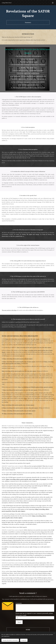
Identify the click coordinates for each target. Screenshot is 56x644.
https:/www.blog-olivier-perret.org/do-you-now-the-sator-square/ (23, 339)
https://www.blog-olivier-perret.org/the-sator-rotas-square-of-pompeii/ (26, 479)
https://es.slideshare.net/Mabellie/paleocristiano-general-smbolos (35, 387)
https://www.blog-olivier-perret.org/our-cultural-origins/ (18, 359)
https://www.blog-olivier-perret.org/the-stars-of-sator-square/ (19, 362)
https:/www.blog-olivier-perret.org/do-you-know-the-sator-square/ (21, 408)
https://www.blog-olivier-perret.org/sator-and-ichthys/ (18, 414)
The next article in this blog (9, 310)
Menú (53, 3)
